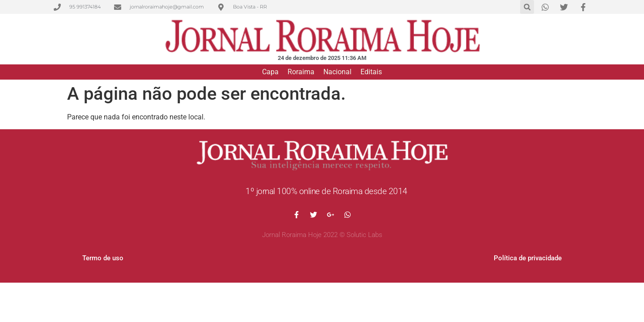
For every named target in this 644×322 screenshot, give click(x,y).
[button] (527, 7)
